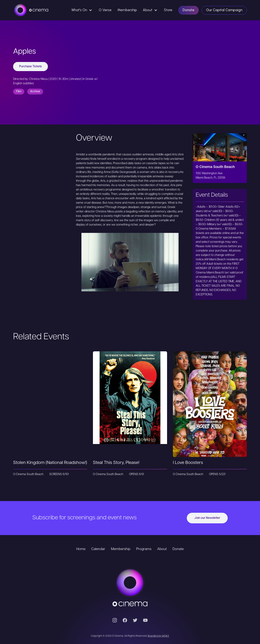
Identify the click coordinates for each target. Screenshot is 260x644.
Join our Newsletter (207, 518)
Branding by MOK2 (158, 636)
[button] (82, 10)
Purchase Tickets (30, 67)
